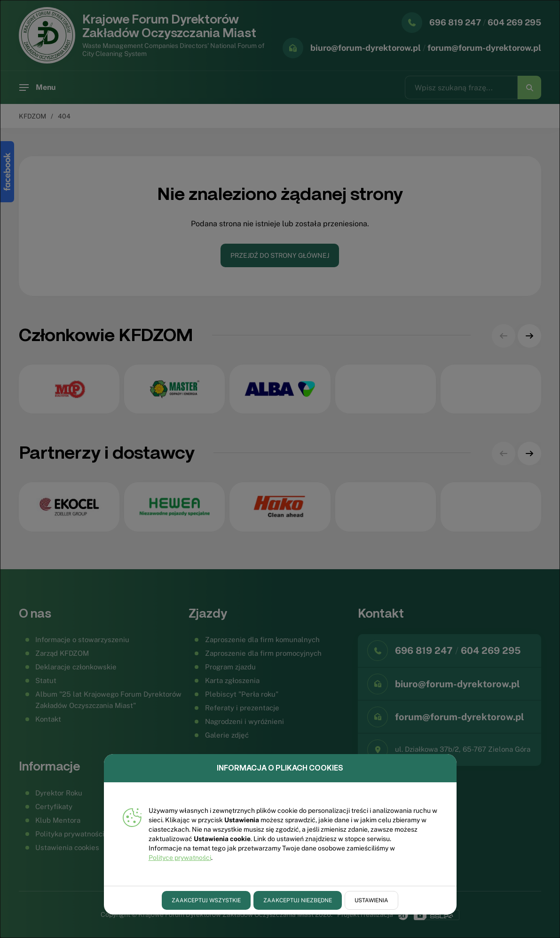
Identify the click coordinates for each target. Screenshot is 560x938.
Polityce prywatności (180, 858)
